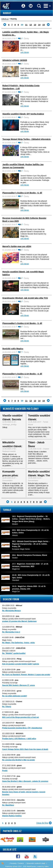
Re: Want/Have (8, 805)
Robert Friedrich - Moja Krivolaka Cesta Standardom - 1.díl (21, 87)
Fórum (31, 4)
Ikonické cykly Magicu (13, 349)
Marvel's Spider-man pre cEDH (17, 246)
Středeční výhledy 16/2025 (15, 60)
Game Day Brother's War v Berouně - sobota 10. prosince (25, 781)
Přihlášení (23, 4)
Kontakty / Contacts (17, 863)
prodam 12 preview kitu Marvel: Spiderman (19, 621)
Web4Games (31, 866)
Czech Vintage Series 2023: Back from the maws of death (25, 749)
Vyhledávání (39, 6)
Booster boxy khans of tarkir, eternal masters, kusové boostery (24, 793)
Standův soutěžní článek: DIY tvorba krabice (23, 114)
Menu (46, 6)
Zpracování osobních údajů (36, 863)
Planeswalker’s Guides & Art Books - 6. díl (22, 193)
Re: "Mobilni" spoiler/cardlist (14, 653)
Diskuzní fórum (11, 599)
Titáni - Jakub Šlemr (36, 444)
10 (41, 502)
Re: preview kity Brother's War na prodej (18, 760)
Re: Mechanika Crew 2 (11, 632)
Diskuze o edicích (9, 651)
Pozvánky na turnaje (10, 683)
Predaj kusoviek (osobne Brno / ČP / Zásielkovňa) (22, 728)
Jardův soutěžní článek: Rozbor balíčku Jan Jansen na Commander (23, 166)
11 (26, 25)
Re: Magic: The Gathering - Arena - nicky (18, 643)
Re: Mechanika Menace (11, 611)
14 (39, 25)
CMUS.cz (5, 19)
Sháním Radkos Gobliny (12, 816)
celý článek (25, 52)
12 (31, 25)
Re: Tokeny (7, 707)
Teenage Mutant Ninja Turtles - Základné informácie (26, 139)
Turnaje (7, 510)
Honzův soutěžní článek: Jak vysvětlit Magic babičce (23, 273)
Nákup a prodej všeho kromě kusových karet (19, 619)
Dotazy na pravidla (9, 608)
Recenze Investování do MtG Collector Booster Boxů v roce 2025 (24, 220)
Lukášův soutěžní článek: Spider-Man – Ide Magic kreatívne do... (26, 33)
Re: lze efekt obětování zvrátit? (15, 696)
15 (44, 25)
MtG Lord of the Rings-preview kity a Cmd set (20, 717)
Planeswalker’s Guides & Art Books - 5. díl (22, 323)
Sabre (46, 866)
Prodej (5, 771)
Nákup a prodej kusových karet (14, 672)
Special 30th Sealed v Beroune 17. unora (18, 685)
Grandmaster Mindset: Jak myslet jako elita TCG (25, 298)
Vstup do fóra (42, 823)
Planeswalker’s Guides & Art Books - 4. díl (22, 374)
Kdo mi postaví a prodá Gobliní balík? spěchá (20, 664)
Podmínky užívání (11, 866)
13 (35, 25)
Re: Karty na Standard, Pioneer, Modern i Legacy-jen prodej (26, 675)
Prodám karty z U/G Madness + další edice (19, 739)
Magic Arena (7, 640)
